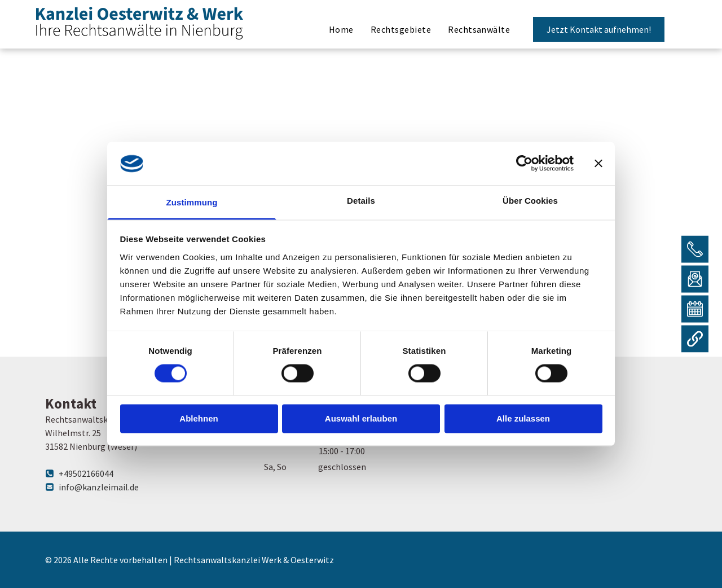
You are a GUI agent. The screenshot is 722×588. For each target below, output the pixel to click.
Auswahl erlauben (361, 418)
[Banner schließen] (598, 164)
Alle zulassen (523, 418)
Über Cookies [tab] (530, 201)
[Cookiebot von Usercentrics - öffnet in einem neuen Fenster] (524, 164)
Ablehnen (199, 418)
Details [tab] (361, 201)
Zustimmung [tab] (192, 202)
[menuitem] (341, 30)
